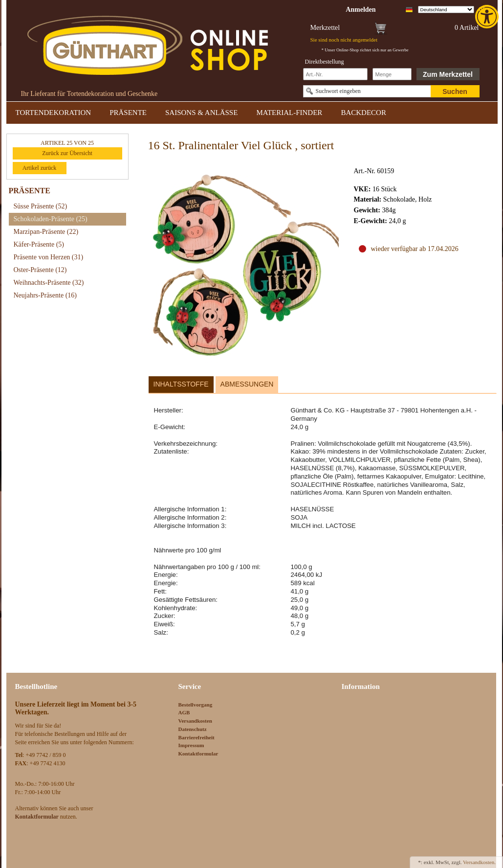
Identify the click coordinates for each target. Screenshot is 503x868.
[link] (488, 17)
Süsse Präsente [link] (41, 206)
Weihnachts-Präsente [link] (49, 283)
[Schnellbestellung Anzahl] (392, 74)
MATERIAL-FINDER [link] (289, 113)
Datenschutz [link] (193, 729)
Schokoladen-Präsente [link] (51, 219)
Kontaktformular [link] (198, 754)
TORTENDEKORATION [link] (54, 113)
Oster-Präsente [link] (40, 270)
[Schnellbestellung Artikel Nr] (335, 74)
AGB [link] (184, 712)
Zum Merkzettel (448, 74)
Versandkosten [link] (195, 721)
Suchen (455, 91)
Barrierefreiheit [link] (197, 737)
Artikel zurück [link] (40, 168)
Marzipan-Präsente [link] (46, 232)
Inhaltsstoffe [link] (181, 384)
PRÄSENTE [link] (128, 113)
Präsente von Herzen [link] (49, 257)
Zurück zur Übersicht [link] (67, 153)
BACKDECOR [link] (363, 113)
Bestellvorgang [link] (196, 705)
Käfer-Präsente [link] (39, 244)
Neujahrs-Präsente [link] (45, 295)
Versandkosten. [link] (479, 862)
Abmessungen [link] (247, 384)
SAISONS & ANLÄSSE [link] (201, 113)
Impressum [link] (191, 745)
